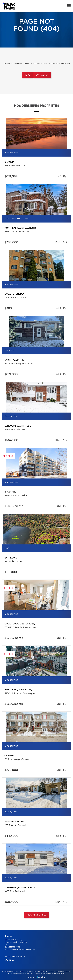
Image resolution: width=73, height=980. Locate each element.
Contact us (42, 75)
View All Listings (36, 915)
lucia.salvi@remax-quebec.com (23, 950)
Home (27, 75)
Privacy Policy (30, 973)
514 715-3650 (15, 947)
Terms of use (42, 973)
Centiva (41, 977)
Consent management (57, 973)
